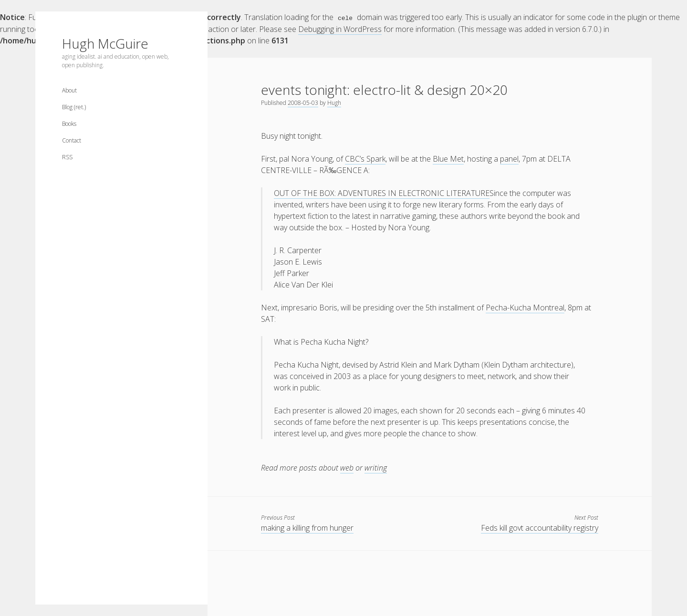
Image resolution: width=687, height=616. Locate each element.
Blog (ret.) (74, 107)
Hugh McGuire (105, 43)
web (347, 467)
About (69, 90)
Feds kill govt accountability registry (540, 527)
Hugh (334, 102)
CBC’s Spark (365, 158)
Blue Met (448, 158)
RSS (67, 157)
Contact (72, 140)
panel (509, 158)
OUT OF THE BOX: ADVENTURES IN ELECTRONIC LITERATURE (382, 193)
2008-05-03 (303, 102)
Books (69, 124)
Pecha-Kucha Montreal (525, 307)
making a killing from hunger (307, 527)
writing (376, 467)
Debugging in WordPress (340, 29)
